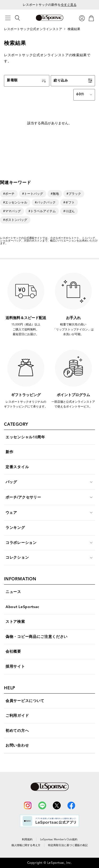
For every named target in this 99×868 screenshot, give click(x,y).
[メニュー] (8, 18)
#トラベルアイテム (42, 211)
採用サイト (15, 667)
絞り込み (61, 80)
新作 (9, 452)
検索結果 (74, 29)
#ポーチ (9, 194)
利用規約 (27, 839)
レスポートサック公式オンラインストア (33, 29)
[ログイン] (82, 18)
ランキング (15, 528)
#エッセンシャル (15, 202)
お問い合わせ (17, 745)
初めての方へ (17, 731)
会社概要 (13, 651)
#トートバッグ (33, 194)
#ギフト (69, 202)
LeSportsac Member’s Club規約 (59, 839)
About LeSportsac (22, 607)
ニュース (13, 592)
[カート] (91, 18)
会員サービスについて (25, 701)
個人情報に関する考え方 (26, 845)
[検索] (17, 18)
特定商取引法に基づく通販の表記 (68, 845)
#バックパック (45, 202)
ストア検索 (15, 622)
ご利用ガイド (17, 716)
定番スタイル (17, 467)
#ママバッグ (12, 211)
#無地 (55, 194)
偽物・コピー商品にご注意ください (37, 637)
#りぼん (69, 211)
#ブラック (74, 194)
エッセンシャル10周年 (25, 437)
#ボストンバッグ (15, 220)
